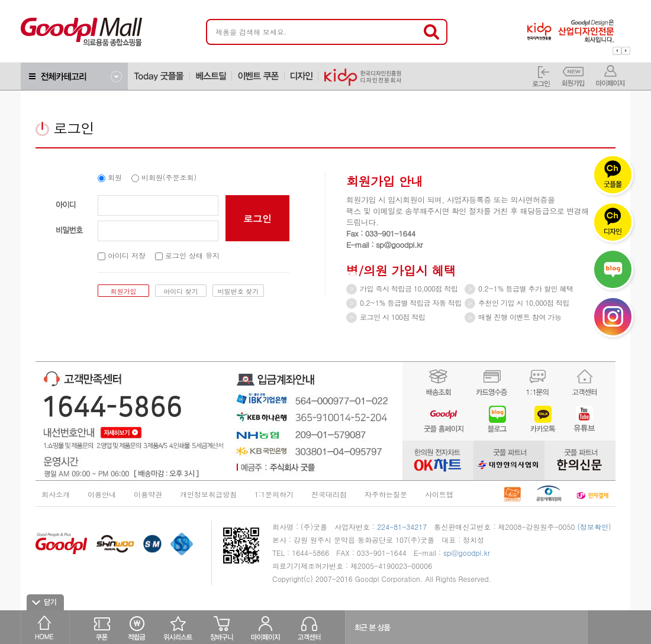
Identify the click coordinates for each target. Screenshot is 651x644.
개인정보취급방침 (208, 494)
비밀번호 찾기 (239, 291)
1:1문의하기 (274, 494)
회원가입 (124, 291)
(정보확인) (594, 527)
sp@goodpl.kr (467, 553)
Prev (617, 51)
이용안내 (102, 494)
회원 (110, 177)
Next (626, 51)
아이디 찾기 (181, 291)
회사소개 (56, 494)
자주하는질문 (386, 494)
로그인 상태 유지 (187, 255)
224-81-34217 (402, 527)
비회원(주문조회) (164, 177)
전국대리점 (329, 494)
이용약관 (148, 494)
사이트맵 (439, 494)
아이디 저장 (122, 255)
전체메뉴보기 (74, 76)
